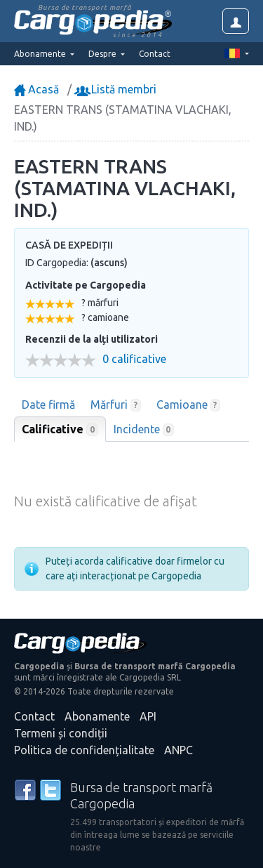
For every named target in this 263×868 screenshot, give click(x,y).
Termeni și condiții (61, 733)
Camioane (189, 405)
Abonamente (97, 716)
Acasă (36, 89)
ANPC (178, 750)
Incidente (144, 430)
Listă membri (117, 89)
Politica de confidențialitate (84, 750)
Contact (155, 54)
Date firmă (48, 405)
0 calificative (134, 359)
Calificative (60, 430)
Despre (103, 54)
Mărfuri (116, 405)
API (148, 716)
